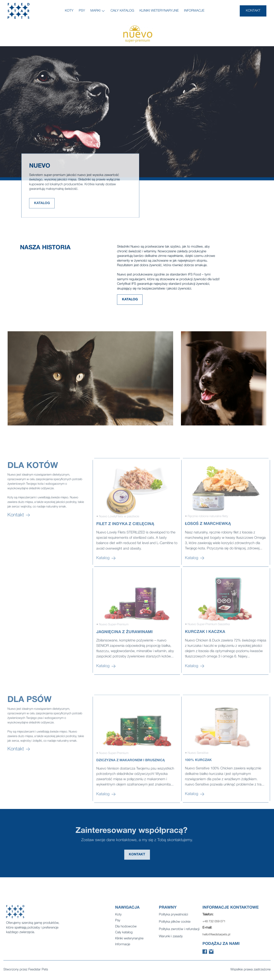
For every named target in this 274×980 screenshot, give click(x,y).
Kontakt (19, 556)
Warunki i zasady (171, 941)
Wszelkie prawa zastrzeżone (251, 971)
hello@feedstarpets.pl (216, 939)
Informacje (194, 11)
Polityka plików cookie (175, 927)
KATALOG (42, 209)
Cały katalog (122, 11)
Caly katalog (124, 937)
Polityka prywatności (173, 919)
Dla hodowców (126, 931)
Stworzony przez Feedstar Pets (26, 971)
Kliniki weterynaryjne (159, 11)
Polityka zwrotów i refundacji (179, 934)
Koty (69, 11)
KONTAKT (253, 11)
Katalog (106, 589)
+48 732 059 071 (214, 926)
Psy (82, 11)
